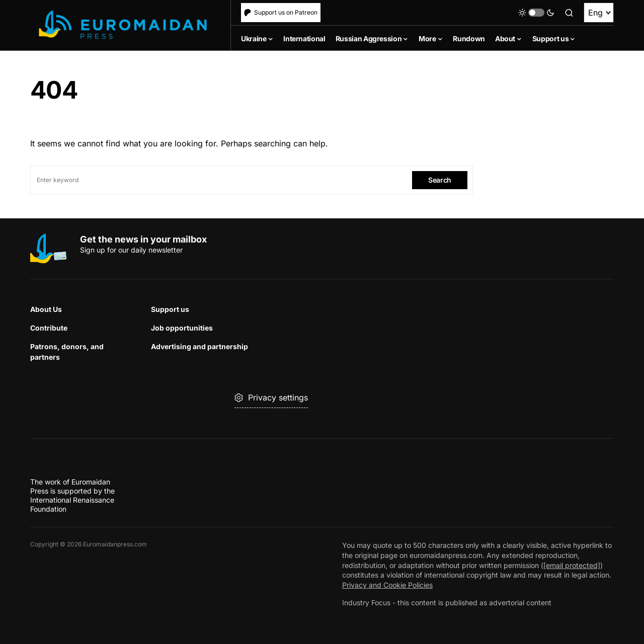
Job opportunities (182, 328)
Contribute (49, 328)
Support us (170, 309)
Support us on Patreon (281, 12)
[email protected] (572, 565)
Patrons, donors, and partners (67, 352)
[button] (536, 13)
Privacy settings (271, 397)
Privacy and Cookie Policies (387, 585)
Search (440, 180)
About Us (46, 309)
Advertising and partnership (199, 346)
